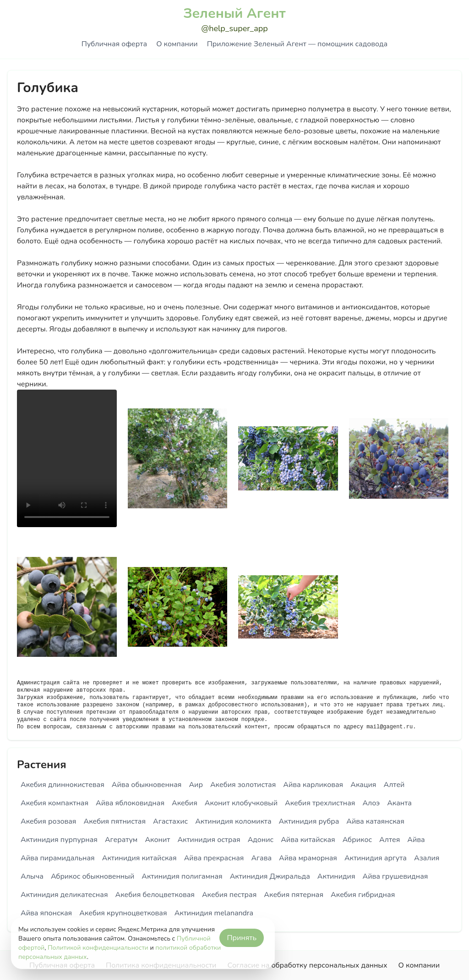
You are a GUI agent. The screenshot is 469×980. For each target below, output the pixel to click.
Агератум (121, 840)
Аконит (157, 840)
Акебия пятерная (294, 895)
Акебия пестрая (229, 895)
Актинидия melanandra (214, 913)
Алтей (394, 785)
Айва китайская (308, 840)
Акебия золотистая (243, 785)
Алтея (390, 840)
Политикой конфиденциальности (98, 948)
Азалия (427, 858)
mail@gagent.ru (390, 727)
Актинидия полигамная (182, 876)
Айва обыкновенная (147, 785)
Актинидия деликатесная (64, 895)
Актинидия (336, 876)
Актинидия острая (209, 840)
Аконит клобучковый (241, 803)
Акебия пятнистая (115, 821)
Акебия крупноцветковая (123, 913)
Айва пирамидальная (58, 858)
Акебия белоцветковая (155, 895)
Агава (261, 858)
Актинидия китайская (139, 858)
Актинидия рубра (309, 821)
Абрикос (357, 840)
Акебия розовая (48, 821)
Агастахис (170, 821)
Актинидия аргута (376, 858)
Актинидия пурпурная (59, 840)
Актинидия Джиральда (270, 876)
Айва (416, 840)
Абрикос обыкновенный (93, 876)
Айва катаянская (375, 821)
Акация (363, 785)
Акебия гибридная (363, 895)
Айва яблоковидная (130, 803)
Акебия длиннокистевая (63, 785)
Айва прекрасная (214, 858)
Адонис (261, 840)
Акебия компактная (55, 803)
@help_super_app (234, 28)
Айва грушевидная (395, 876)
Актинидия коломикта (233, 821)
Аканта (399, 803)
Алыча (32, 876)
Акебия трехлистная (320, 803)
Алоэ (371, 803)
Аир (196, 785)
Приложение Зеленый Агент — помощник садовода (297, 44)
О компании (177, 44)
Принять (242, 938)
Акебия (185, 803)
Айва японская (46, 913)
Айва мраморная (308, 858)
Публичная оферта (114, 44)
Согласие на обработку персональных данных (307, 965)
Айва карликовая (313, 785)
